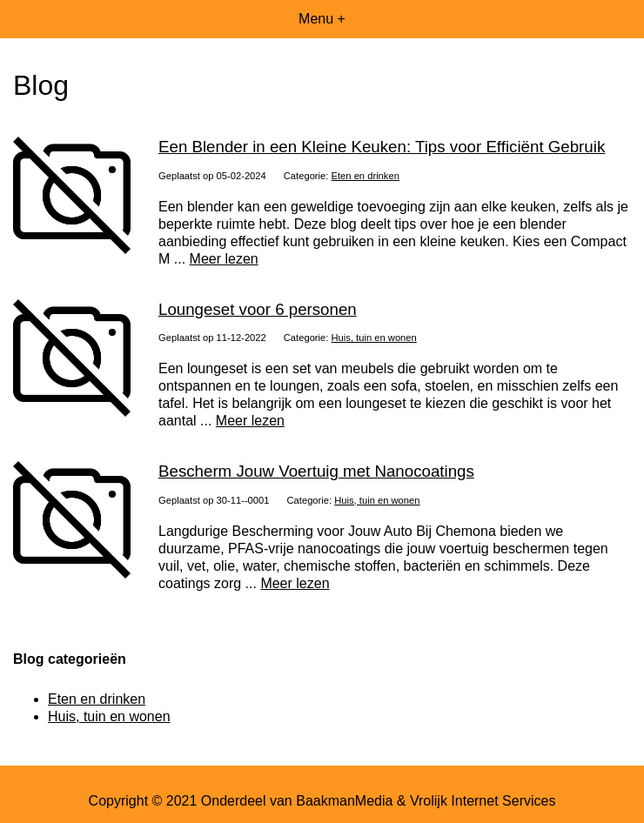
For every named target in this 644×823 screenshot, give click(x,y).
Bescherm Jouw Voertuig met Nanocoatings (316, 471)
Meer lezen (224, 259)
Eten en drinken (366, 176)
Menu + (322, 19)
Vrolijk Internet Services (483, 801)
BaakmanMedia (344, 801)
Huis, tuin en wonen (374, 338)
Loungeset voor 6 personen (258, 309)
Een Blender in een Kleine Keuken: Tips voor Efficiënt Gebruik (382, 147)
